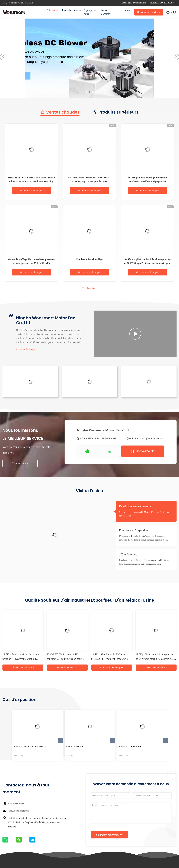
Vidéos (77, 10)
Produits (66, 10)
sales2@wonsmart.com (18, 811)
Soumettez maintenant (110, 835)
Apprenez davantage (27, 349)
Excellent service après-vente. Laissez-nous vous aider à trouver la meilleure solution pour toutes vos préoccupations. (145, 562)
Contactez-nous (20, 463)
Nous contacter (106, 12)
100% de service (129, 554)
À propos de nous (90, 12)
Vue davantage (91, 288)
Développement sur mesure (135, 506)
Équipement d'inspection (133, 530)
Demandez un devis (149, 12)
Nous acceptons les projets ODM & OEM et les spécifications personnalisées (144, 514)
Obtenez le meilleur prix (31, 191)
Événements (125, 10)
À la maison (53, 10)
